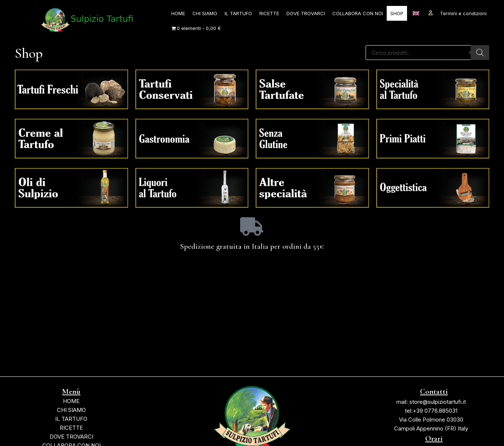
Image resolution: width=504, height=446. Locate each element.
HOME (178, 13)
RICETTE (269, 13)
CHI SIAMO (205, 13)
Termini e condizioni (463, 13)
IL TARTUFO (238, 13)
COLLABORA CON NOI (358, 13)
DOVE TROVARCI (306, 13)
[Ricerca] (480, 53)
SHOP (397, 13)
